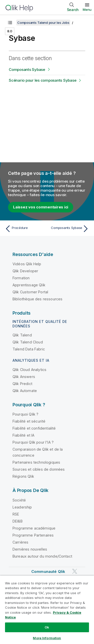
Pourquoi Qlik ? (25, 414)
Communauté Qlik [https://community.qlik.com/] (48, 571)
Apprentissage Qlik (29, 285)
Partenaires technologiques (36, 462)
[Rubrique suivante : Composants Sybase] (69, 229)
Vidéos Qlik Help (27, 264)
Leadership (22, 507)
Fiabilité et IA (23, 435)
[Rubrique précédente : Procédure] (25, 229)
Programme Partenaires (33, 535)
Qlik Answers (24, 377)
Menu (87, 10)
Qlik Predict (22, 384)
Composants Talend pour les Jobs (43, 23)
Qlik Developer (25, 271)
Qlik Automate (25, 391)
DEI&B (18, 521)
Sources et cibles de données (39, 469)
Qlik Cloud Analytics (29, 370)
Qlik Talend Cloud (28, 342)
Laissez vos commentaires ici (41, 207)
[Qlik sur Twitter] (75, 571)
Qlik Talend (22, 335)
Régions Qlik (23, 476)
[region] (47, 610)
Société (19, 500)
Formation (21, 278)
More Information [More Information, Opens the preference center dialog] (47, 638)
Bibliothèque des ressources (37, 299)
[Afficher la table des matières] (10, 23)
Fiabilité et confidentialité (34, 428)
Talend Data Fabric (29, 349)
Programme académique (34, 528)
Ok (47, 627)
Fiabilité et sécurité (29, 421)
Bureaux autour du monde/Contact (42, 556)
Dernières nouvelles (30, 549)
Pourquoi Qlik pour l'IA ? (33, 442)
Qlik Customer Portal (30, 292)
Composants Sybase (27, 70)
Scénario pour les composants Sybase (42, 80)
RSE (16, 514)
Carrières (20, 542)
